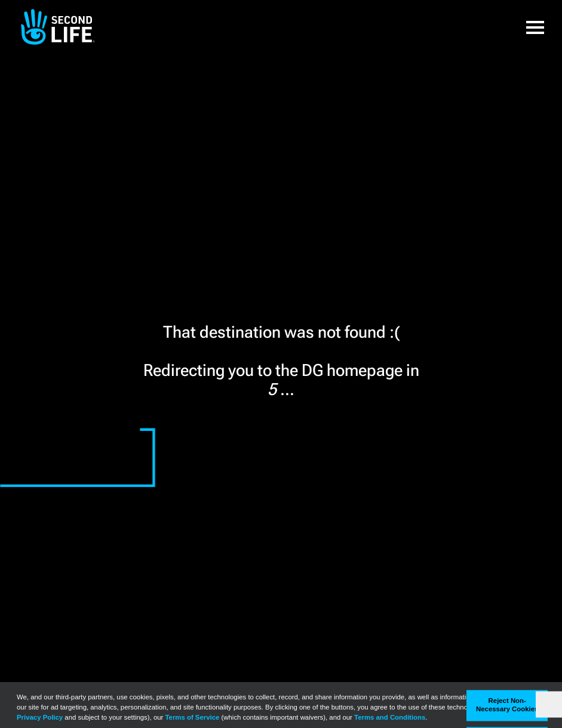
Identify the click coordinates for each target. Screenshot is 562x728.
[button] (535, 27)
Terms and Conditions (390, 717)
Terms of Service (193, 717)
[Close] (549, 705)
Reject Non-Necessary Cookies (507, 705)
